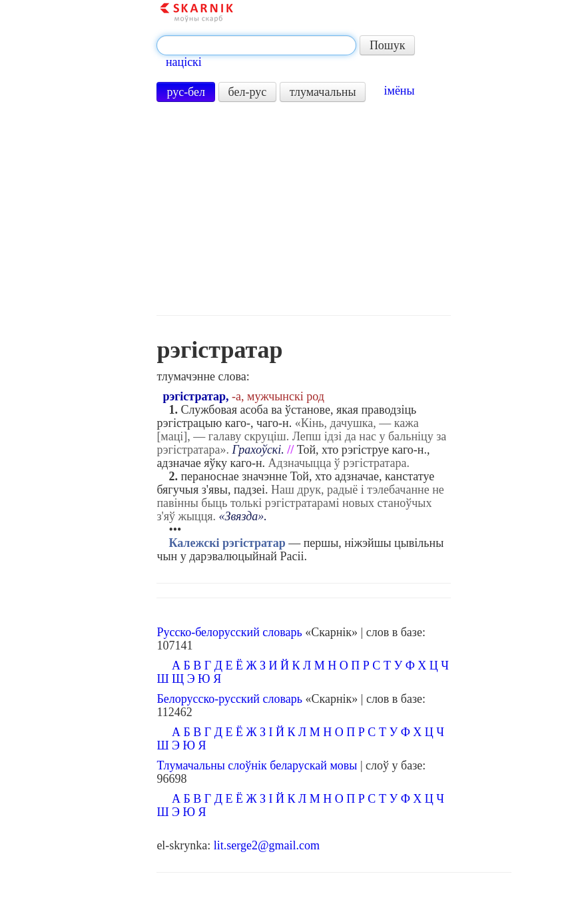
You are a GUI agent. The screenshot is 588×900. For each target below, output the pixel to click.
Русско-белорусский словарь (229, 632)
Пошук (388, 45)
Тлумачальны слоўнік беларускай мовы (257, 765)
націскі (184, 62)
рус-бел (186, 92)
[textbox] (256, 45)
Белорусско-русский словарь (229, 699)
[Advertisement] (304, 209)
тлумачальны (323, 92)
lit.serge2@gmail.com (267, 845)
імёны (399, 91)
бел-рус (248, 92)
